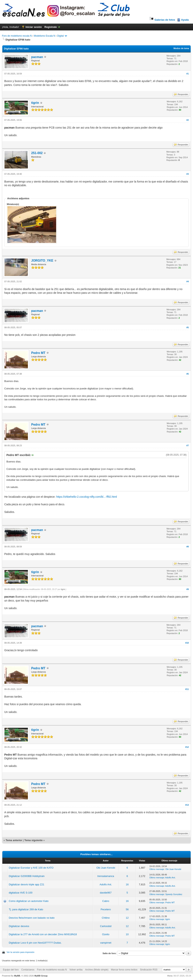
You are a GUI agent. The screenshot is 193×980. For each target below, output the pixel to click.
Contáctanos (28, 970)
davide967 (106, 893)
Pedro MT (38, 353)
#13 (187, 805)
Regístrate (51, 27)
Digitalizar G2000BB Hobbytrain (27, 876)
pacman (37, 57)
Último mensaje (157, 869)
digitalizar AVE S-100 (21, 893)
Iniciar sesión (34, 27)
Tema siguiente (34, 840)
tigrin (35, 103)
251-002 (37, 153)
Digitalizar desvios (19, 926)
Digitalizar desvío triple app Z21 (27, 884)
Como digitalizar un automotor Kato (29, 901)
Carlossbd (106, 926)
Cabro (106, 901)
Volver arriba (76, 970)
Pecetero (106, 909)
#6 (188, 374)
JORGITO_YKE (42, 261)
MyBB (17, 976)
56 (127, 909)
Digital (60, 36)
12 (127, 918)
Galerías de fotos (162, 20)
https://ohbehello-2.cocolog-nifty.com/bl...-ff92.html (87, 497)
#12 (187, 747)
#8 (188, 547)
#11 (187, 689)
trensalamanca (106, 876)
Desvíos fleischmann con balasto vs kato (32, 918)
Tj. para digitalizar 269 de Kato (26, 909)
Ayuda (185, 20)
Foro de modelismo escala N (17, 36)
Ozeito (106, 934)
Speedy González (174, 894)
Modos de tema (181, 48)
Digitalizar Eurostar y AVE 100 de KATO (31, 868)
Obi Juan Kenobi (106, 868)
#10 (187, 643)
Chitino (106, 918)
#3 (188, 174)
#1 (188, 74)
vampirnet (106, 943)
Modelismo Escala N (44, 36)
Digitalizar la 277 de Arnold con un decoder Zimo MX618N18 (43, 934)
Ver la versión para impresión (20, 952)
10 (127, 934)
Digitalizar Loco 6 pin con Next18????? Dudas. (35, 943)
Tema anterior (14, 840)
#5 (188, 327)
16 (127, 884)
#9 (188, 589)
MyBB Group (41, 976)
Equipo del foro (11, 970)
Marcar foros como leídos (124, 970)
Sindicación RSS (149, 970)
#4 (188, 281)
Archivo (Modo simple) (97, 970)
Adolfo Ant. (170, 878)
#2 (188, 120)
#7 (188, 445)
